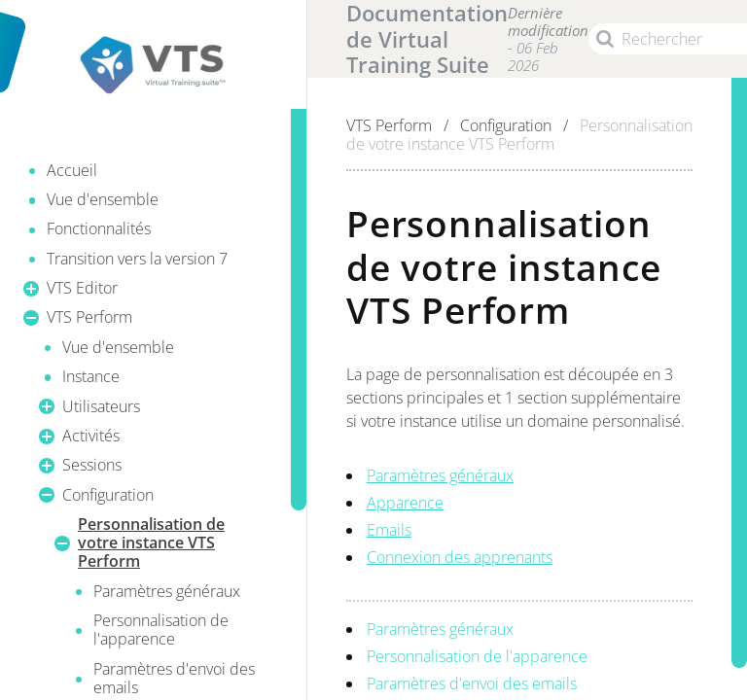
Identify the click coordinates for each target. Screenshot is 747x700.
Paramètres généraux (440, 475)
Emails (389, 530)
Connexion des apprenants (460, 557)
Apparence (405, 503)
